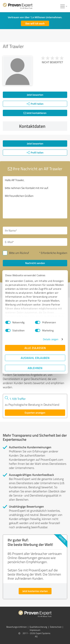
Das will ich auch (35, 23)
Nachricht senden (35, 263)
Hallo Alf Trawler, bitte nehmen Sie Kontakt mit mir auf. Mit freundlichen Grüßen (35, 197)
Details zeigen (51, 339)
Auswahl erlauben (35, 358)
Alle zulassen (35, 348)
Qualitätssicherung (38, 627)
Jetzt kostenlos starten (35, 591)
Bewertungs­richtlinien (17, 627)
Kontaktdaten (42, 126)
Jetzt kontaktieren (35, 113)
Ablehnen (35, 368)
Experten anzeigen (35, 413)
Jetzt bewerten (35, 95)
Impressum (35, 630)
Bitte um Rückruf (19, 253)
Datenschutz (56, 627)
